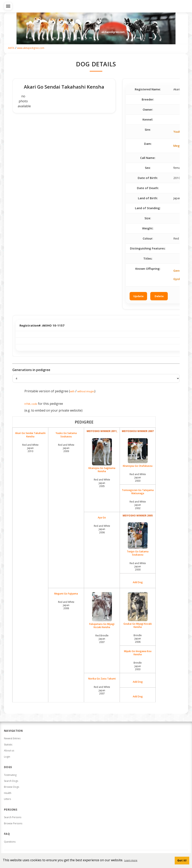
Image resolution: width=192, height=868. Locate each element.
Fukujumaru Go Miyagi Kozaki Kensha (102, 610)
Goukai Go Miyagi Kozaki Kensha (138, 610)
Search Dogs (11, 781)
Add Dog (138, 582)
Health (8, 793)
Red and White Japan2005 (102, 483)
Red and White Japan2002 (138, 505)
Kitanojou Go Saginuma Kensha (102, 456)
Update (138, 296)
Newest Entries (12, 738)
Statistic (8, 745)
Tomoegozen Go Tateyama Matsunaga (138, 492)
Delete (159, 296)
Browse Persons (13, 823)
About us (9, 751)
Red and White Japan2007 (102, 690)
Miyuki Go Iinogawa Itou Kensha (138, 653)
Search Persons (13, 817)
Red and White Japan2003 (138, 477)
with (72, 391)
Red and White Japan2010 (30, 448)
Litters (7, 799)
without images (86, 391)
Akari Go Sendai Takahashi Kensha (30, 435)
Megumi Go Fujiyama (66, 594)
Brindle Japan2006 (138, 638)
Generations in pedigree (31, 370)
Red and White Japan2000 (138, 566)
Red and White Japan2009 (66, 448)
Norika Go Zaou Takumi (102, 679)
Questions (10, 842)
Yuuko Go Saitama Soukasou (66, 435)
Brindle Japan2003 (138, 666)
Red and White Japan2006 (102, 529)
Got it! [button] (182, 860)
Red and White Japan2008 (66, 605)
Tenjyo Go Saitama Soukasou (138, 539)
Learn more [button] (131, 860)
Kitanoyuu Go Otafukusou (138, 453)
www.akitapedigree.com (31, 48)
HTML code (31, 404)
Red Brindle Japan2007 (102, 639)
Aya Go (102, 518)
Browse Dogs (12, 787)
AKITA (11, 48)
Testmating (10, 775)
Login (7, 757)
